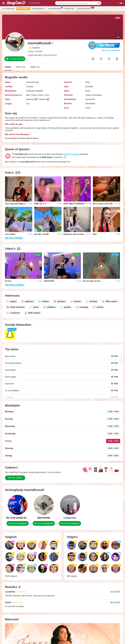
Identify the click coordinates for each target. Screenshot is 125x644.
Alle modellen (8, 9)
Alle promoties (55, 8)
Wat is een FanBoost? (111, 50)
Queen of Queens (71, 154)
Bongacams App (84, 8)
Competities (69, 9)
